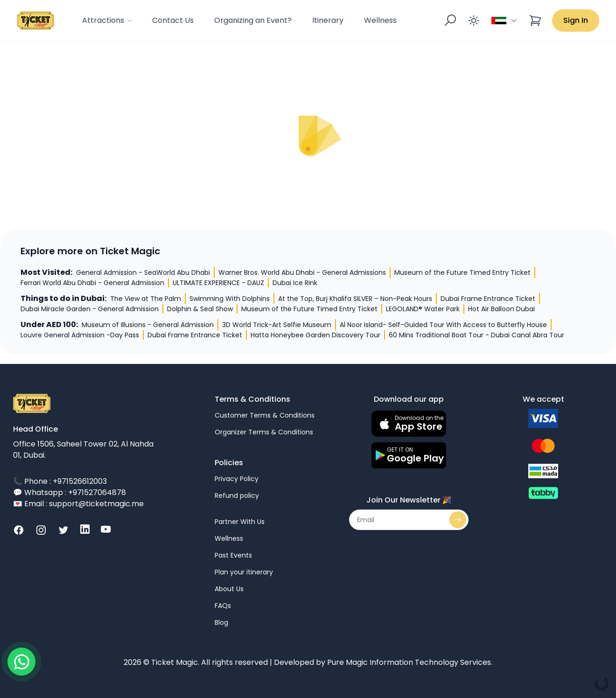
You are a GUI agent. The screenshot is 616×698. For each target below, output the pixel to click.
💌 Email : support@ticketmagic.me (78, 504)
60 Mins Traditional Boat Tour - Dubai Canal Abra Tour (476, 335)
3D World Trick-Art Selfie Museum (277, 325)
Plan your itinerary (244, 572)
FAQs (223, 606)
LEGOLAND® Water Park (423, 309)
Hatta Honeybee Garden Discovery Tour (315, 335)
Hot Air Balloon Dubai (501, 309)
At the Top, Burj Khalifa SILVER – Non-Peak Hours (355, 299)
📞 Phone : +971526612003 (60, 481)
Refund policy (237, 496)
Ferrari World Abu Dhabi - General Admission (92, 283)
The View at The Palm (146, 299)
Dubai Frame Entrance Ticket (488, 299)
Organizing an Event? (253, 20)
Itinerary (328, 20)
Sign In (576, 20)
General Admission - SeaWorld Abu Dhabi (143, 272)
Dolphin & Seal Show (200, 309)
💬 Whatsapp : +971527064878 (70, 492)
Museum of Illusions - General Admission (148, 325)
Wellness (380, 20)
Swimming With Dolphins (230, 299)
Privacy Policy (237, 479)
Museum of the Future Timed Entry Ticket (462, 272)
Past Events (233, 555)
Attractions (108, 20)
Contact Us (173, 20)
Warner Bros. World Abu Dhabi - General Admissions (302, 272)
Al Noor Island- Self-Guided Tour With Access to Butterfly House (443, 325)
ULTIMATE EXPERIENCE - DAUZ (218, 283)
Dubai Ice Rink (295, 283)
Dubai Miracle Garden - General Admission (90, 309)
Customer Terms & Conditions (265, 415)
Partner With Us (240, 522)
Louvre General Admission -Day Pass (80, 335)
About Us (229, 589)
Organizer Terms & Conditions (264, 432)
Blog (221, 622)
